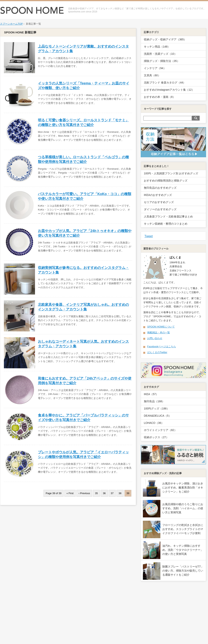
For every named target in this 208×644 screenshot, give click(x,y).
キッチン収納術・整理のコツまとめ (166, 224)
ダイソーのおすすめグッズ (160, 209)
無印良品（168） (154, 401)
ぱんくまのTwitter (157, 352)
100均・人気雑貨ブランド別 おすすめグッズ (171, 173)
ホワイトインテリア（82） (160, 430)
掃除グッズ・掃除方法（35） (162, 61)
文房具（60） (152, 75)
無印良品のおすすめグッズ (160, 188)
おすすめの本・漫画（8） (160, 97)
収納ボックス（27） (156, 437)
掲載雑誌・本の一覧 (159, 332)
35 (96, 493)
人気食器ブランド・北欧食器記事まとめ (168, 216)
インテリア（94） (155, 68)
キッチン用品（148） (157, 47)
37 (112, 493)
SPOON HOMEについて (161, 327)
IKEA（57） (151, 394)
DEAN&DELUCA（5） (158, 416)
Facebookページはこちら (162, 346)
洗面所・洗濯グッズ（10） (160, 54)
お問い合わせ (155, 338)
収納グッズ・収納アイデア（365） (165, 39)
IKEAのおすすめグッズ (158, 195)
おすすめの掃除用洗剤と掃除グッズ (166, 181)
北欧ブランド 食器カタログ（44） (165, 83)
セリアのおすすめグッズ (159, 202)
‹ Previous (84, 493)
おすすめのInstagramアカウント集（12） (169, 90)
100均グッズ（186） (157, 408)
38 (120, 493)
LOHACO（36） (154, 423)
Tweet (149, 236)
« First (70, 493)
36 (104, 493)
